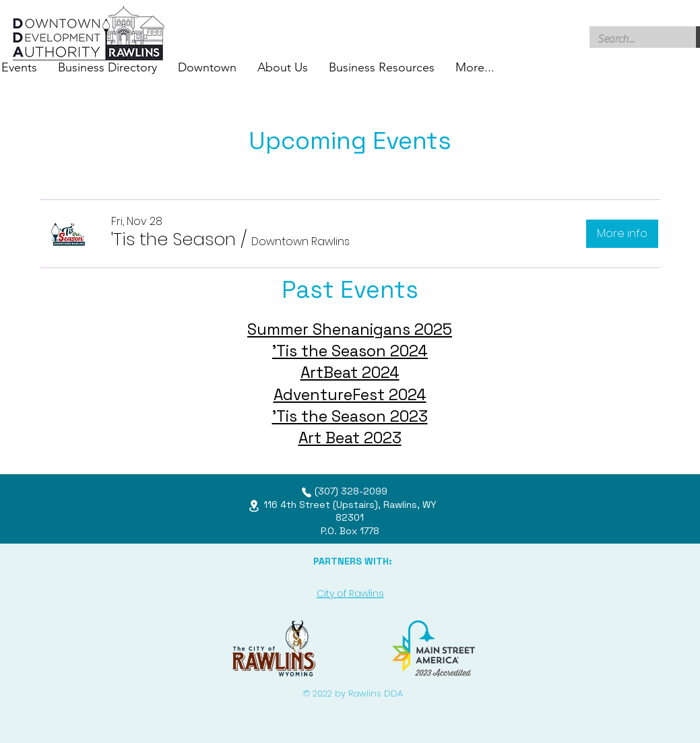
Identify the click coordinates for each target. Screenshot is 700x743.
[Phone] (307, 492)
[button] (173, 239)
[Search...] (633, 39)
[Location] (254, 506)
